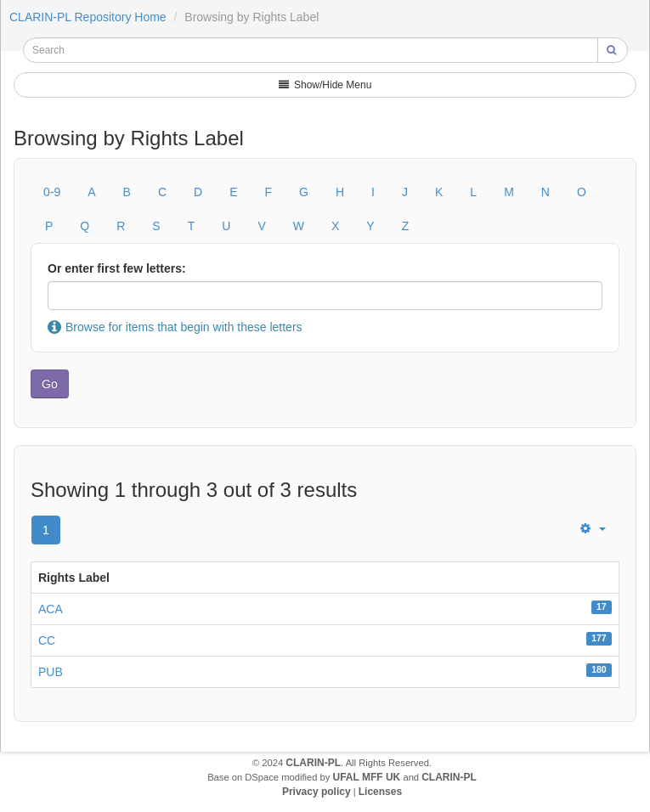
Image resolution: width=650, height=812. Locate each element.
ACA (51, 609)
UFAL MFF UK (367, 777)
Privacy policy (317, 792)
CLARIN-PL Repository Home (88, 17)
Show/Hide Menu (325, 85)
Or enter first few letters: (117, 268)
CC (47, 640)
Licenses (380, 792)
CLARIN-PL (313, 763)
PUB (51, 672)
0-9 (52, 192)
